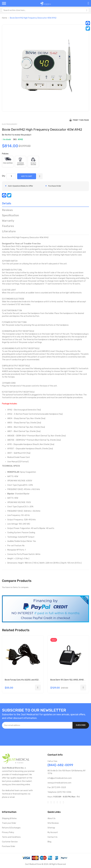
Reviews (7, 210)
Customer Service (10, 842)
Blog (49, 842)
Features (8, 226)
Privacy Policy (8, 832)
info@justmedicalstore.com (60, 778)
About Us (51, 818)
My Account (53, 832)
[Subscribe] (81, 725)
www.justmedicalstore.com (59, 783)
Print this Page (80, 120)
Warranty (8, 221)
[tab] (45, 204)
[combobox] (45, 10)
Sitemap (51, 828)
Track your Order (9, 823)
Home (5, 18)
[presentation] (22, 736)
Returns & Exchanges (11, 828)
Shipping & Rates (9, 818)
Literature (9, 231)
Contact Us (52, 837)
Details (7, 203)
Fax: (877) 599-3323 (57, 787)
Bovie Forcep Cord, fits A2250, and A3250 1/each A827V (29, 680)
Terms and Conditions (11, 837)
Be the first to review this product (17, 135)
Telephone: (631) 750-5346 (59, 792)
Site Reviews (53, 823)
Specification (10, 215)
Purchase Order (9, 846)
